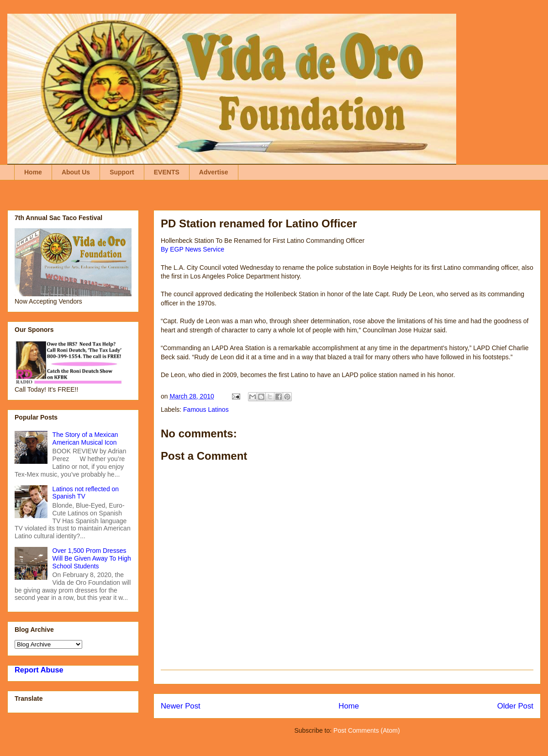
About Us (76, 172)
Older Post (515, 706)
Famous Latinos (206, 409)
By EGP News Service (192, 249)
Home (33, 172)
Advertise (214, 172)
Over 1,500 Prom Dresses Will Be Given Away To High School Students (92, 558)
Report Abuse (39, 670)
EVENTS (167, 172)
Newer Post (181, 706)
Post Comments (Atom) (366, 730)
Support (122, 172)
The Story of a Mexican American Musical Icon (85, 438)
